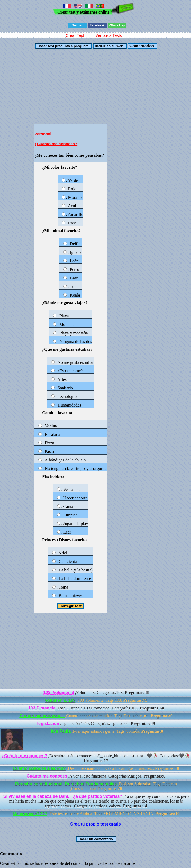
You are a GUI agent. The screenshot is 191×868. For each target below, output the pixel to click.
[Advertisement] (95, 86)
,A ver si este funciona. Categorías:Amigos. (96, 776)
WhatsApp (117, 25)
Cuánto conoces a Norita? (39, 768)
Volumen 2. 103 (60, 700)
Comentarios (141, 46)
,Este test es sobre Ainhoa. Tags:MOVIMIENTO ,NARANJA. (96, 814)
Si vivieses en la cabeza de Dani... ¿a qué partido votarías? (63, 796)
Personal (43, 134)
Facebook (97, 25)
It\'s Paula (61, 731)
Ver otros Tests (109, 35)
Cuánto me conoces (47, 776)
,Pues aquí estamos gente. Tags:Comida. (82, 740)
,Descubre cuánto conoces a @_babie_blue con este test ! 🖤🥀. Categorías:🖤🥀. (96, 758)
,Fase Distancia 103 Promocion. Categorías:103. (96, 708)
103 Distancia (42, 708)
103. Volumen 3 (58, 693)
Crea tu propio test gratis (95, 824)
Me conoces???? (30, 814)
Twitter (77, 25)
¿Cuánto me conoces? (24, 756)
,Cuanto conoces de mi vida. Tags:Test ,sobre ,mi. (96, 716)
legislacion (48, 723)
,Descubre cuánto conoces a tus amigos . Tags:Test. (96, 768)
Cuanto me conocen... (42, 716)
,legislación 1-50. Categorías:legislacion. (96, 723)
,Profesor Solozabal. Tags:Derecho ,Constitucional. (96, 786)
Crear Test (75, 35)
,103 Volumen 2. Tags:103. (96, 700)
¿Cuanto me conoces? (56, 144)
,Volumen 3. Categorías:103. (96, 693)
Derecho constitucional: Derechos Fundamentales (66, 784)
